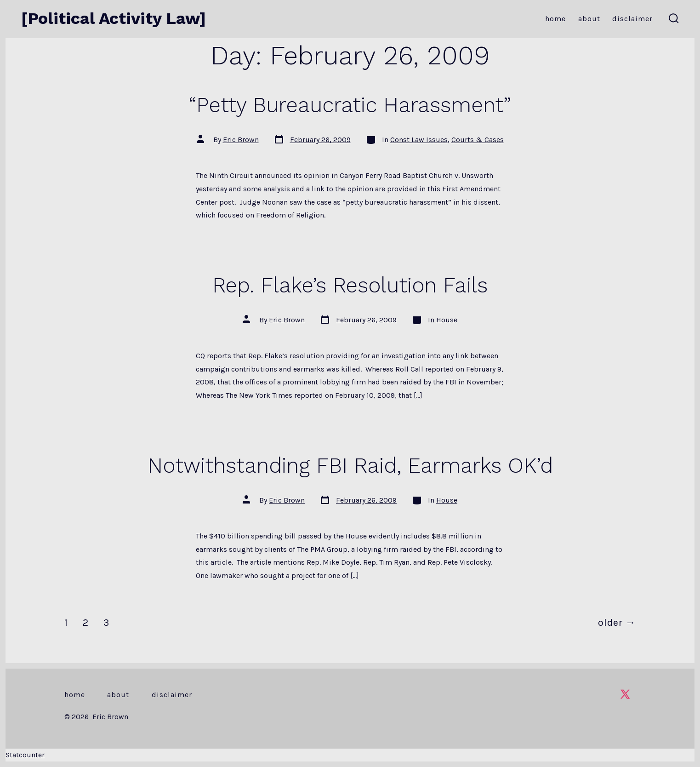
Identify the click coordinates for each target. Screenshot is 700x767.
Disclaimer (632, 19)
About (589, 19)
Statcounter (25, 755)
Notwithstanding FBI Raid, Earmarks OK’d (350, 465)
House (447, 320)
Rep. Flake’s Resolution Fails (350, 285)
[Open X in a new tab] (625, 694)
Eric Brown (241, 140)
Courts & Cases (478, 140)
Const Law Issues (419, 140)
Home (555, 19)
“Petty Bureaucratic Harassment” (350, 105)
